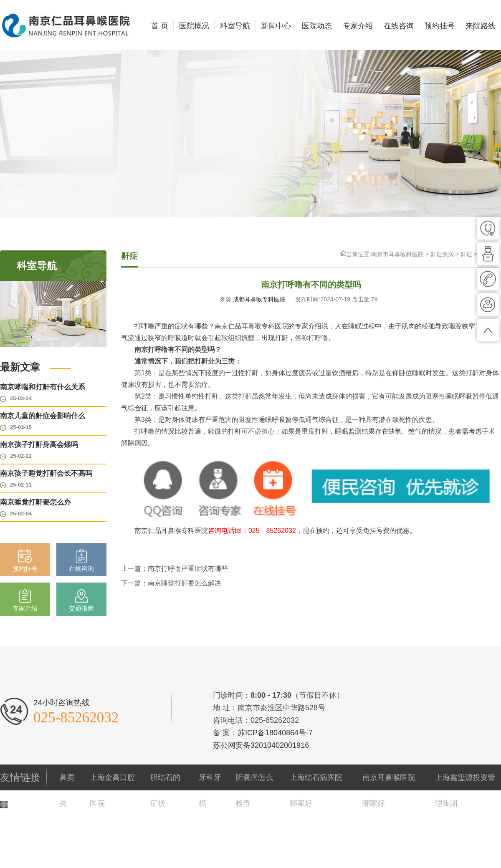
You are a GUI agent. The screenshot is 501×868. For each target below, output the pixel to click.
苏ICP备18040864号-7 (275, 733)
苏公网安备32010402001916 (261, 745)
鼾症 (466, 254)
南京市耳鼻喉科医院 (397, 254)
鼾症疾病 (442, 254)
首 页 (160, 26)
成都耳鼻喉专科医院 (259, 299)
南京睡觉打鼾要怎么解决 (185, 583)
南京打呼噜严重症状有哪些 (188, 569)
